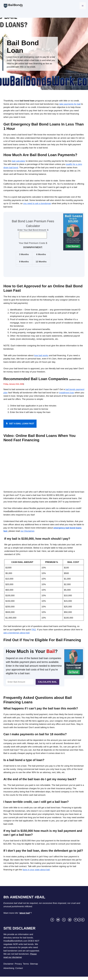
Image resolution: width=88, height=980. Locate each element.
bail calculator (19, 161)
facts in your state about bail (36, 870)
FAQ (34, 630)
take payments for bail (70, 104)
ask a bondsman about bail (16, 633)
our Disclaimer (27, 531)
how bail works (41, 355)
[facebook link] (52, 920)
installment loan (67, 393)
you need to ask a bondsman (37, 203)
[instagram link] (58, 920)
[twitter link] (64, 920)
